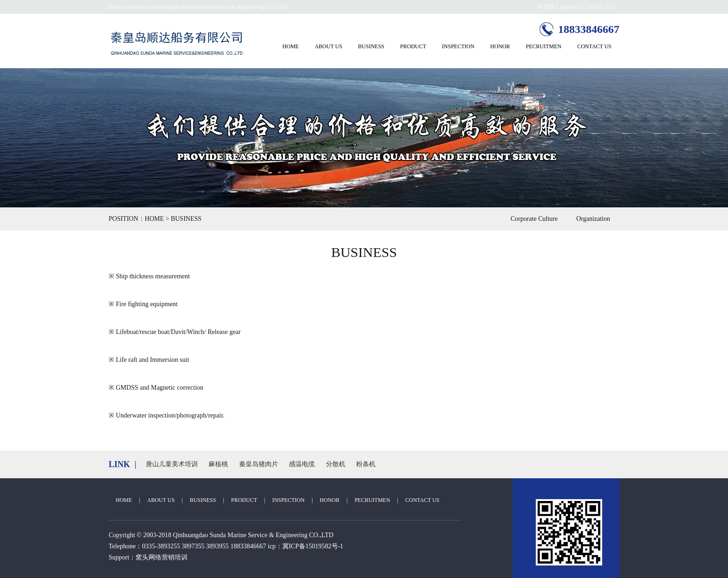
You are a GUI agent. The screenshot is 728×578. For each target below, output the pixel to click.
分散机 (336, 464)
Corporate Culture (534, 219)
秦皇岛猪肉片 (259, 464)
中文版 (546, 7)
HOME (290, 46)
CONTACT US (600, 7)
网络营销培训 (168, 557)
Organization (593, 219)
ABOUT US (328, 46)
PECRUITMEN (544, 46)
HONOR (500, 46)
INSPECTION (458, 46)
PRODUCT (413, 46)
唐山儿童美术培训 (172, 464)
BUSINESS (371, 46)
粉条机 (366, 464)
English (569, 7)
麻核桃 (218, 464)
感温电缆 (302, 464)
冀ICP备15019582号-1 (313, 546)
